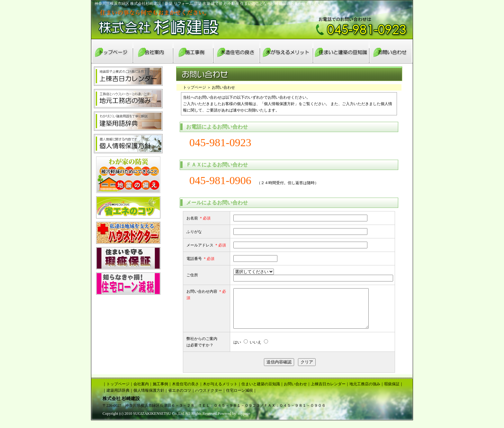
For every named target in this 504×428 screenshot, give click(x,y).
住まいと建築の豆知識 (261, 392)
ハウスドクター (209, 398)
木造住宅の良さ (185, 392)
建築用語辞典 (118, 398)
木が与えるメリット (220, 392)
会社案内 (141, 392)
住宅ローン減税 (239, 398)
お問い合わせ (295, 392)
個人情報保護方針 (149, 398)
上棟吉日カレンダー (328, 392)
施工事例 (160, 392)
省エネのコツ (180, 398)
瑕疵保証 (392, 392)
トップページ (194, 87)
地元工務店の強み (365, 392)
